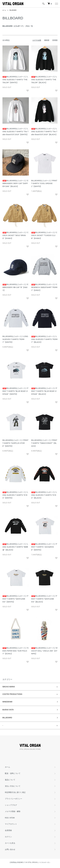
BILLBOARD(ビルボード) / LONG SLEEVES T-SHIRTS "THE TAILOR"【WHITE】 (15, 80)
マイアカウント (11, 824)
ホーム (4, 10)
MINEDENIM (7, 702)
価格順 (47, 40)
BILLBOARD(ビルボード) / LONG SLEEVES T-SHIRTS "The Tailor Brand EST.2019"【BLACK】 (44, 132)
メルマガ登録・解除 (13, 811)
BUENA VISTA (8, 710)
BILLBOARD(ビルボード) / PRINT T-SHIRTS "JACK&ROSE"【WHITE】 (44, 547)
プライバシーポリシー (13, 799)
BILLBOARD (13, 10)
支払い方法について (13, 786)
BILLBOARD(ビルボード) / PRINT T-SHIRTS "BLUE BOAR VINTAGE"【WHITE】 (15, 391)
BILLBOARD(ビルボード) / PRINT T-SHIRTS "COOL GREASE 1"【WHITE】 (44, 184)
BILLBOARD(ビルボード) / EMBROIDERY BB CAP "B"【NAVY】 (15, 287)
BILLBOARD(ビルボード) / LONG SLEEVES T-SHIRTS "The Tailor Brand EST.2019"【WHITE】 (15, 132)
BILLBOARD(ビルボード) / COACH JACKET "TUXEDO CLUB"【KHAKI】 (44, 235)
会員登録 (8, 830)
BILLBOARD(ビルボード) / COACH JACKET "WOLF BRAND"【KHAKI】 (15, 235)
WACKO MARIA (9, 687)
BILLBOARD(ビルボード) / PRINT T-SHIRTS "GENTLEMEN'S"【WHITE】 (15, 599)
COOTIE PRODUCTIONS (12, 694)
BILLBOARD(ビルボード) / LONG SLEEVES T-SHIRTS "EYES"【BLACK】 (44, 495)
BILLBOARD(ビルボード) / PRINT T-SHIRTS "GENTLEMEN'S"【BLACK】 (44, 599)
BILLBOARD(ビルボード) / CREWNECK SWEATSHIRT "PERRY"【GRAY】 (44, 287)
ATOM (12, 818)
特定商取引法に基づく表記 (15, 792)
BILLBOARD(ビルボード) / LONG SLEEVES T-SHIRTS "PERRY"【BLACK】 (44, 339)
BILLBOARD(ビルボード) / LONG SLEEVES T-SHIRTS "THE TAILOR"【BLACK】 (44, 80)
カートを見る (10, 843)
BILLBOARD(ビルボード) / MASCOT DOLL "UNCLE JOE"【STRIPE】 (44, 651)
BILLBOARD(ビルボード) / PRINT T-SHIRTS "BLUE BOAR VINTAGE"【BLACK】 (44, 391)
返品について (10, 780)
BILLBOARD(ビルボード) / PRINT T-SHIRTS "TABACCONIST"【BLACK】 (44, 443)
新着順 (55, 40)
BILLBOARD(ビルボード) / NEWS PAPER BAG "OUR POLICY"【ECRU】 (15, 651)
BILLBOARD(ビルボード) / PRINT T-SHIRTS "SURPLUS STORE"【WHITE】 (15, 443)
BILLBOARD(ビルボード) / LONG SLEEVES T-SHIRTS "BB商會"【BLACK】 (15, 547)
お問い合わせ (10, 849)
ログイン (8, 837)
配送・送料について (13, 773)
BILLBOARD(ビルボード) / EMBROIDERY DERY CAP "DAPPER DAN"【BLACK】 (15, 184)
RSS (7, 818)
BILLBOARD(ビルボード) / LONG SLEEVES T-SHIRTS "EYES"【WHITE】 (15, 495)
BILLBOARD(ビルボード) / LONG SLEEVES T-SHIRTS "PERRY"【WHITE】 (15, 339)
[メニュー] (56, 4)
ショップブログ (11, 805)
